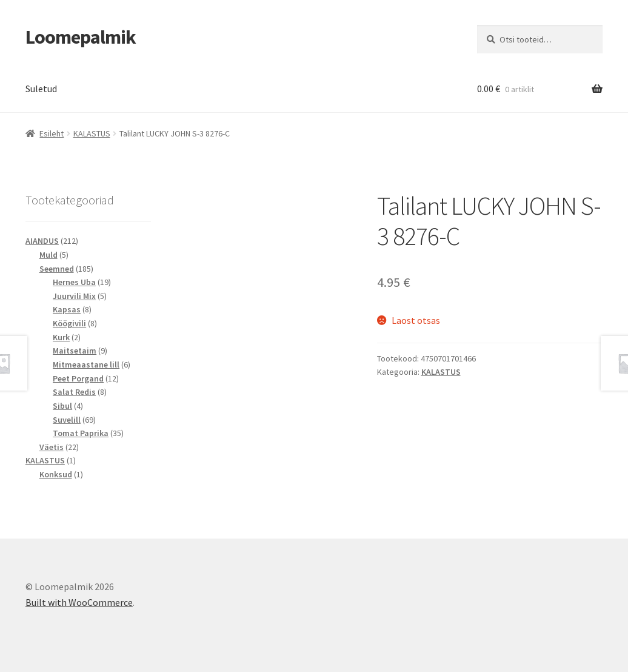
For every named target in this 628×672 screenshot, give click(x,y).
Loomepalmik (81, 37)
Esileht (52, 133)
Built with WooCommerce (79, 602)
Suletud (41, 89)
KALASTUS (92, 133)
